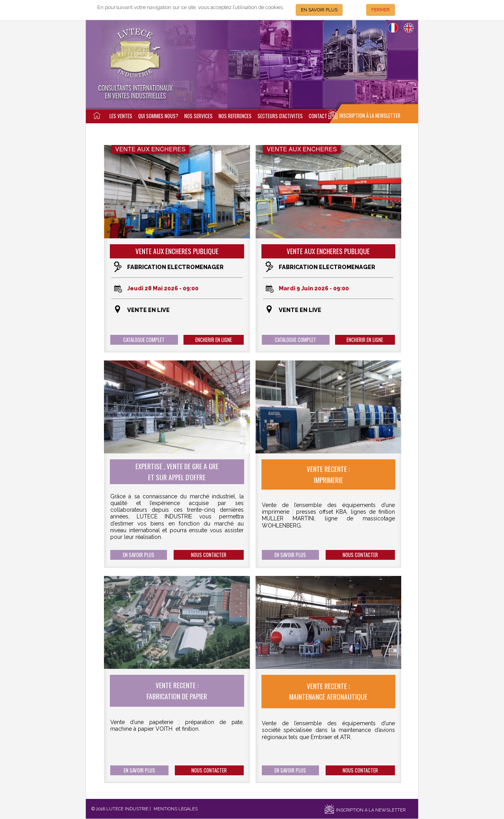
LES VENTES (121, 116)
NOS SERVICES (198, 116)
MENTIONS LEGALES (176, 809)
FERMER (381, 10)
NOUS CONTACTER (209, 555)
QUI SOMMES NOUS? (158, 116)
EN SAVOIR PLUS (319, 10)
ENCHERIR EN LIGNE (214, 340)
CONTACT (318, 116)
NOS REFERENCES (235, 116)
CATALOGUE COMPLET (144, 340)
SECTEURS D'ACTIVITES (280, 116)
